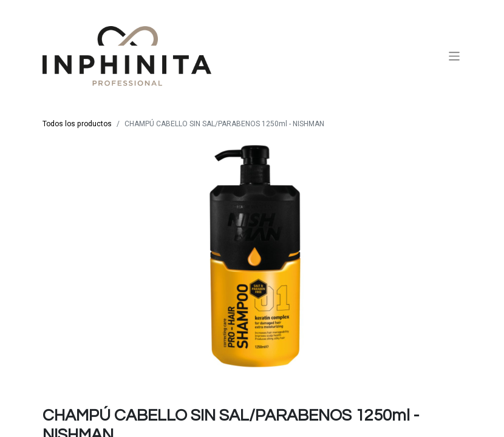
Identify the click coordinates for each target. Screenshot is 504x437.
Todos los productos (77, 124)
